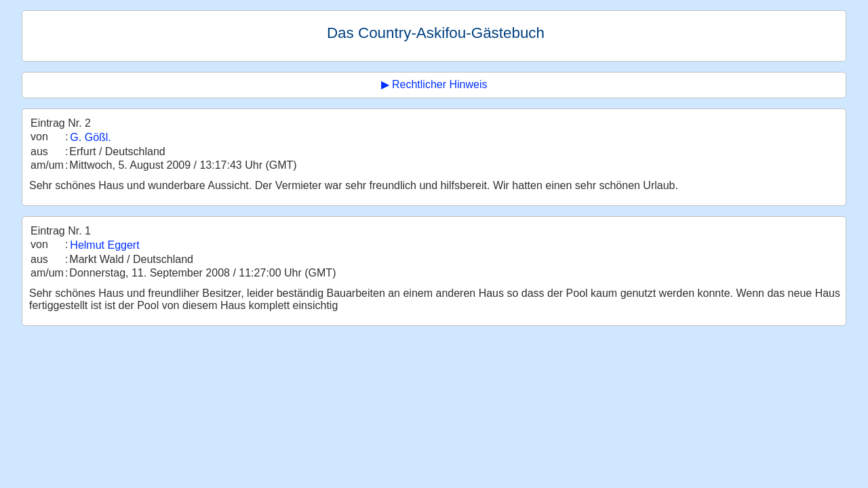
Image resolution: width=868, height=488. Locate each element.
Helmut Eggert (104, 245)
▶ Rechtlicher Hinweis (434, 84)
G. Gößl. (90, 137)
